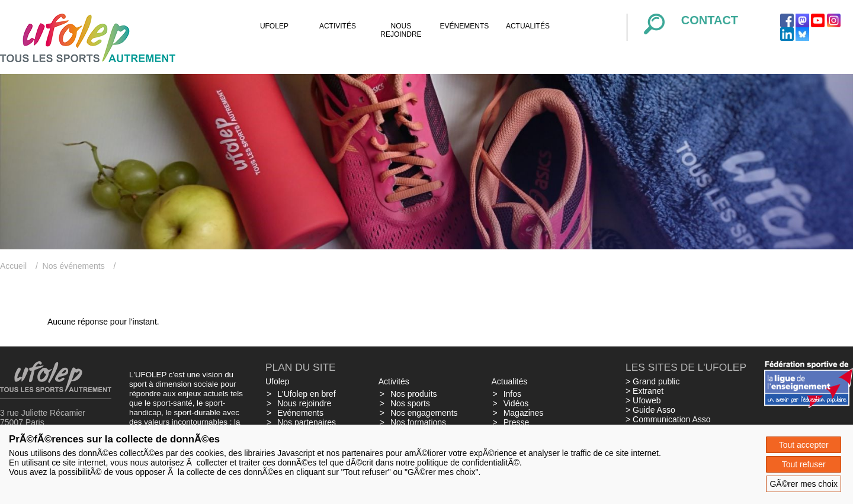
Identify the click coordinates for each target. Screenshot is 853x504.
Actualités (528, 26)
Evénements (465, 26)
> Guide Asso (650, 410)
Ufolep (274, 26)
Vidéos (516, 403)
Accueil (13, 266)
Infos (512, 394)
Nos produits (414, 394)
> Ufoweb (643, 400)
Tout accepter (804, 445)
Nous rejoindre (401, 30)
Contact (710, 20)
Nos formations (418, 422)
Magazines (524, 413)
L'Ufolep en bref (306, 394)
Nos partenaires (307, 422)
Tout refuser (804, 464)
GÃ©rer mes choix (804, 484)
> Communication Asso (668, 419)
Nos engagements (424, 413)
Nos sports (410, 403)
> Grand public (652, 381)
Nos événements (74, 266)
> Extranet (644, 391)
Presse (517, 422)
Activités (338, 26)
